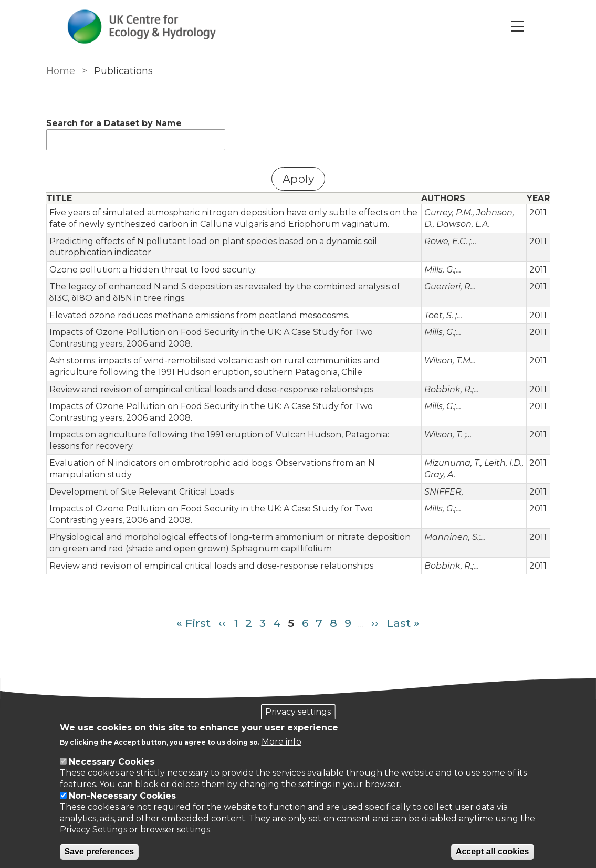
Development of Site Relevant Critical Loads (142, 492)
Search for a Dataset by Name (114, 123)
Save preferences (100, 851)
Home (61, 71)
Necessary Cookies (112, 762)
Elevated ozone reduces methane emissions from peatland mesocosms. (199, 315)
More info (281, 742)
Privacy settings (298, 712)
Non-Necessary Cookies (122, 796)
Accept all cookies (493, 851)
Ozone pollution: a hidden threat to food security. (153, 270)
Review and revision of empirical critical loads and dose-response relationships (211, 389)
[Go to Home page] (142, 27)
